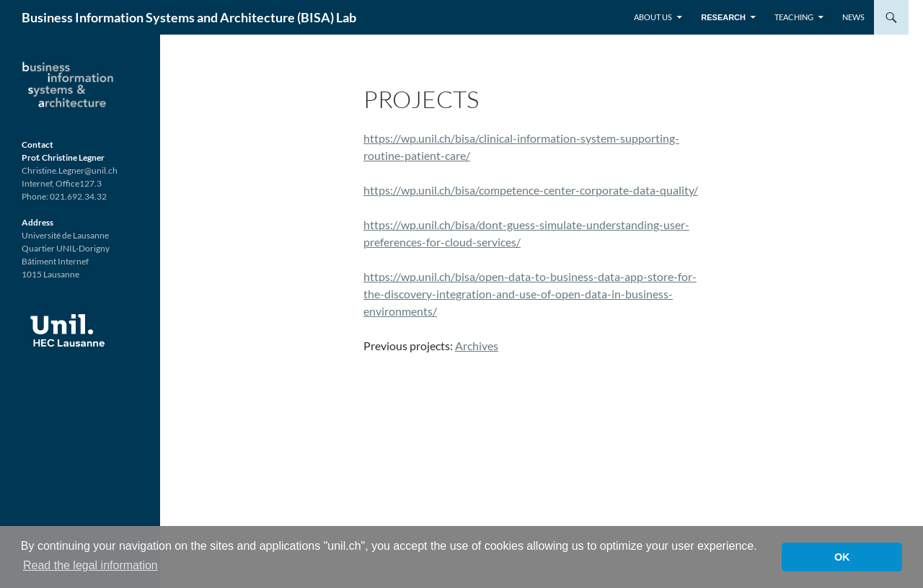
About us (653, 17)
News (853, 17)
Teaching (794, 17)
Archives (477, 346)
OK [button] (842, 557)
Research (723, 17)
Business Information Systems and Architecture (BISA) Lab (189, 17)
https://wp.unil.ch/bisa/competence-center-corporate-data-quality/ (531, 190)
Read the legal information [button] (90, 565)
